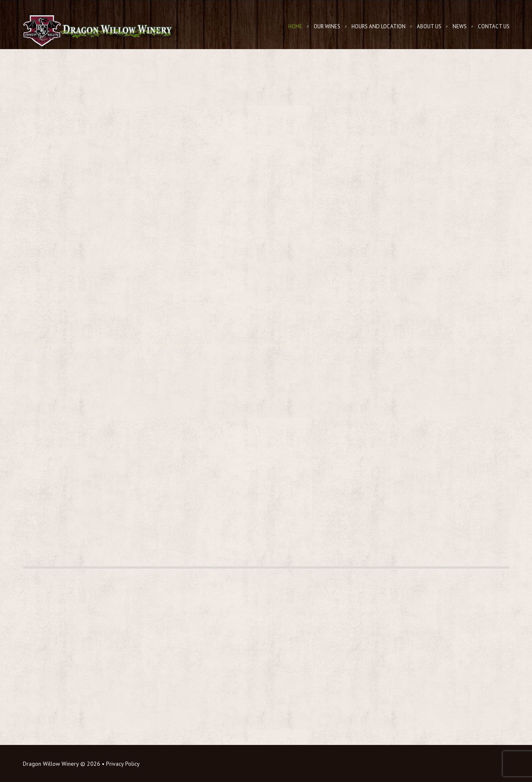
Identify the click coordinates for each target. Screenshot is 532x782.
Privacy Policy (123, 764)
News (460, 26)
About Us (429, 26)
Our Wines (327, 26)
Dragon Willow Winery (51, 764)
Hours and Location (379, 26)
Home (295, 26)
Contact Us (494, 26)
